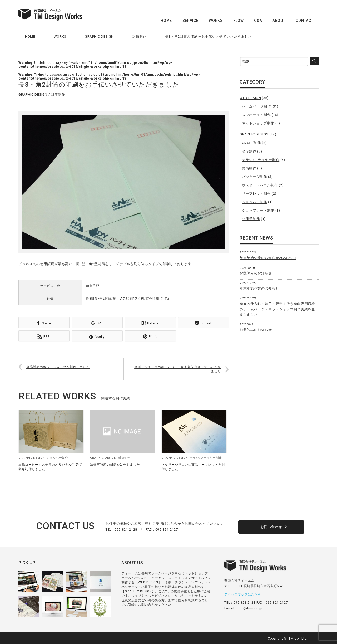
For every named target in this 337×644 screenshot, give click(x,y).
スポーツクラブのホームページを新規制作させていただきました (178, 368)
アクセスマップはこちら (243, 593)
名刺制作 (249, 151)
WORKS (216, 21)
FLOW (239, 21)
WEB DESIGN (250, 98)
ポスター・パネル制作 (260, 185)
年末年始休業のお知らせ (259, 288)
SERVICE (190, 21)
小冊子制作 (251, 219)
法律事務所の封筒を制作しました (115, 464)
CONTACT (304, 21)
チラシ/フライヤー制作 (206, 457)
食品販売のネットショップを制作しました (58, 366)
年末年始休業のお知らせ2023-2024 (268, 258)
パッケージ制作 (255, 177)
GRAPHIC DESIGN (99, 36)
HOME (166, 21)
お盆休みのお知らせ (256, 273)
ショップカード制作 (258, 210)
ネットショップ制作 (258, 123)
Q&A (258, 21)
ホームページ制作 (256, 106)
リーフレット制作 (256, 194)
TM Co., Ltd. (298, 637)
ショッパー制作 (57, 457)
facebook (315, 637)
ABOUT (279, 21)
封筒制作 (139, 36)
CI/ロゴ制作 (252, 143)
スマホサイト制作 (256, 115)
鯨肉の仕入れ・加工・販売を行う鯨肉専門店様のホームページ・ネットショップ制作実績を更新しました (277, 309)
